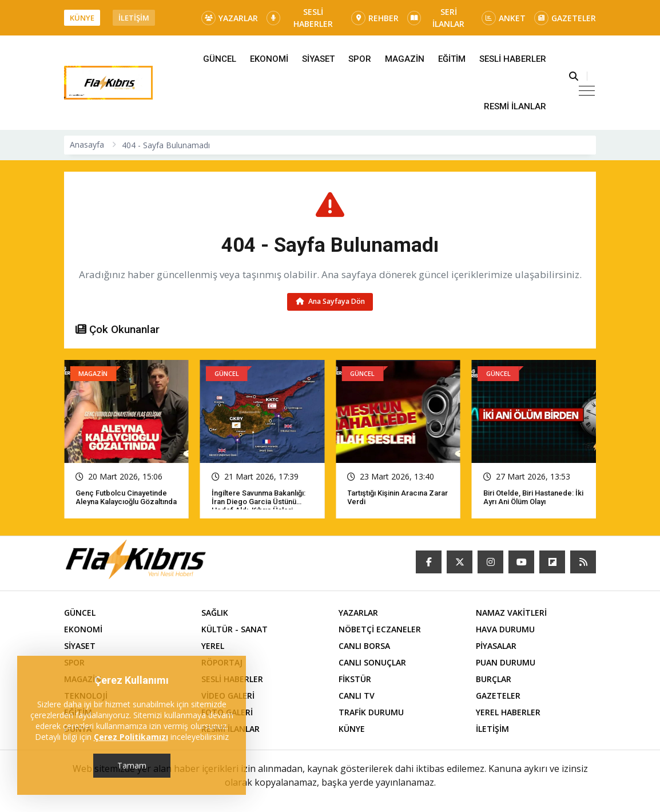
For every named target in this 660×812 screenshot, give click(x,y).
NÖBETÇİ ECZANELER (380, 629)
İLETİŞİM (134, 18)
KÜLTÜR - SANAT (234, 629)
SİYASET (318, 59)
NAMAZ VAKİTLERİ (511, 613)
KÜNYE (82, 18)
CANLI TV (357, 696)
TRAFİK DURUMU (371, 712)
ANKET (504, 18)
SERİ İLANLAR (436, 18)
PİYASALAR (496, 646)
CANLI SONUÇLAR (372, 662)
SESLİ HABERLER (300, 18)
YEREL (213, 646)
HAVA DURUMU (505, 629)
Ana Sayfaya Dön (330, 301)
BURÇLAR (494, 679)
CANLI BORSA (364, 646)
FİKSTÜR (355, 679)
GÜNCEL (220, 59)
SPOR (360, 59)
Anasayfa (87, 144)
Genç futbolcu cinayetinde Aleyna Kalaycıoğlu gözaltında (126, 497)
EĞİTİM (452, 59)
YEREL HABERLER (508, 712)
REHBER (375, 18)
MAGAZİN (405, 59)
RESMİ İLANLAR (515, 106)
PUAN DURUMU (506, 662)
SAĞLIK (215, 613)
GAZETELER (565, 18)
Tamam (132, 765)
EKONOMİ (269, 59)
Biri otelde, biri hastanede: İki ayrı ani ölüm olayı (533, 497)
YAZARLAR (230, 18)
